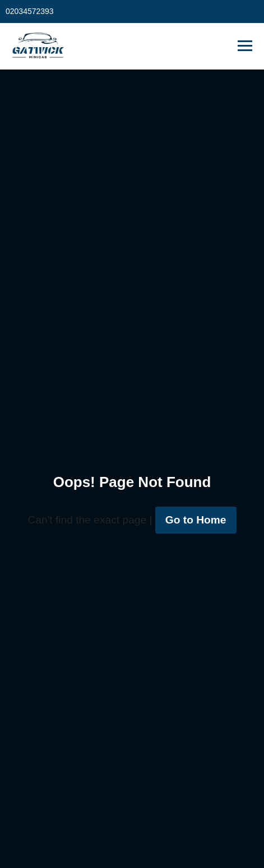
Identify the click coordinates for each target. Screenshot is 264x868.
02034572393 (30, 11)
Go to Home (196, 520)
